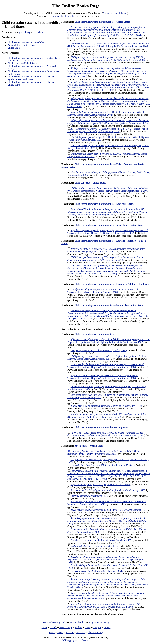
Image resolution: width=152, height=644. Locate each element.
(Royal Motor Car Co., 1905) (100, 485)
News (60, 632)
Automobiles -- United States (21, 45)
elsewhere (39, 32)
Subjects (97, 627)
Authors (79, 627)
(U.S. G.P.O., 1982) (109, 475)
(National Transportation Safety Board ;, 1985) (106, 434)
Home (44, 627)
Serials (107, 627)
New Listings (66, 627)
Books (52, 632)
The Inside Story (96, 632)
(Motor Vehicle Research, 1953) (101, 465)
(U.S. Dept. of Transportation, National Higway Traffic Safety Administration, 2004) (108, 232)
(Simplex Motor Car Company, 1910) (108, 490)
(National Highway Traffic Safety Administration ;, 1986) (108, 212)
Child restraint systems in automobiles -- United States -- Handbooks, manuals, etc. (34, 59)
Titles (88, 627)
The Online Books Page (76, 6)
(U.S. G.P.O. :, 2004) (107, 31)
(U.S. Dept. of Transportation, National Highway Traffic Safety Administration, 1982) (109, 341)
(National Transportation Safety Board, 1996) (108, 122)
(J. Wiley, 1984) (99, 350)
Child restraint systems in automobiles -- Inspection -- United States (109, 225)
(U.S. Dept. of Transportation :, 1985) (107, 406)
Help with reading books (55, 622)
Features (70, 632)
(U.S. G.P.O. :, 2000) (107, 270)
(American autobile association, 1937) (106, 596)
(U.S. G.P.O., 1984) (108, 521)
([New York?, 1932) (108, 583)
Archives (81, 632)
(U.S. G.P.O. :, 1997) (109, 72)
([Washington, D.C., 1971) (109, 560)
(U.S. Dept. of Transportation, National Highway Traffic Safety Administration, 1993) (108, 130)
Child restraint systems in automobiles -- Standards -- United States (109, 305)
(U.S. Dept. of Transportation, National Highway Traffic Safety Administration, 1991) (107, 357)
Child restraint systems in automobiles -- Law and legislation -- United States (31, 78)
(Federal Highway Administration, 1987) (109, 510)
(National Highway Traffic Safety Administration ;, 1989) (107, 416)
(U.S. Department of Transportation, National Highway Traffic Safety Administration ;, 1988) (105, 366)
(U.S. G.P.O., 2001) (106, 59)
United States (14, 48)
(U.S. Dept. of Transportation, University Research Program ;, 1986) (103, 291)
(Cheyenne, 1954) (97, 571)
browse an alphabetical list (62, 16)
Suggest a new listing (99, 622)
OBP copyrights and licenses (76, 640)
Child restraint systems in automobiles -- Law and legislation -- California (112, 284)
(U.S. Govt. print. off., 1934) (96, 546)
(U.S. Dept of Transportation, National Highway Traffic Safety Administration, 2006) (108, 45)
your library (25, 32)
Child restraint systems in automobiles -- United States (102, 22)
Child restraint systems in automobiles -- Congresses (101, 427)
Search (53, 627)
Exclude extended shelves (115, 13)
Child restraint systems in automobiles (26, 42)
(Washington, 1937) (90, 496)
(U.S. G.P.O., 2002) (106, 250)
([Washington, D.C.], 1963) (104, 605)
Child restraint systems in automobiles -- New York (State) (104, 204)
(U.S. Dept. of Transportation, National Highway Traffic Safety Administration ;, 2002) (106, 113)
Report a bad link (78, 622)
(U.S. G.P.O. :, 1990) (109, 102)
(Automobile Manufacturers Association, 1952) (102, 540)
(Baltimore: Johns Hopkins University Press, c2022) (104, 452)
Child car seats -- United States (22, 63)
